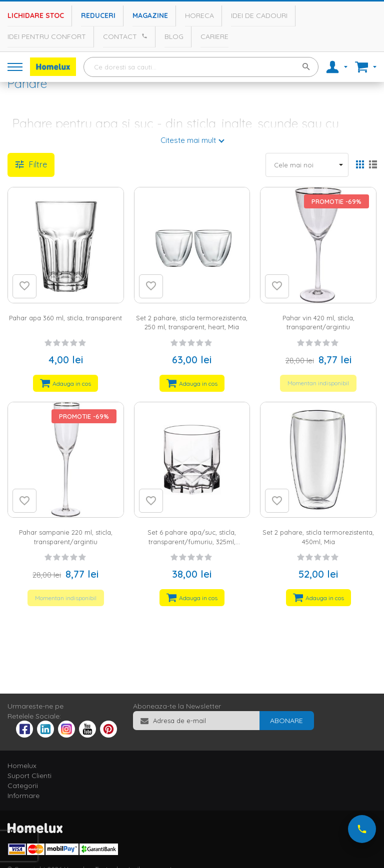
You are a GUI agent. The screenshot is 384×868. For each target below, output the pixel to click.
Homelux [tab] (22, 766)
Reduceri (98, 15)
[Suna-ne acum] (362, 829)
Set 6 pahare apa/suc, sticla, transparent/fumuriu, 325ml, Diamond (192, 541)
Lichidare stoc (36, 15)
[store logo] (53, 67)
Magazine (150, 15)
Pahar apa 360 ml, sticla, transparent (65, 318)
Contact (120, 36)
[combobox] (201, 67)
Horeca (199, 15)
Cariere (214, 36)
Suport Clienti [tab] (29, 776)
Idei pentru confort (47, 36)
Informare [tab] (23, 796)
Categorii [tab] (23, 786)
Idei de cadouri (259, 15)
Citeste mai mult (188, 140)
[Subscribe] (286, 721)
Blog (174, 36)
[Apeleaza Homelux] (143, 36)
